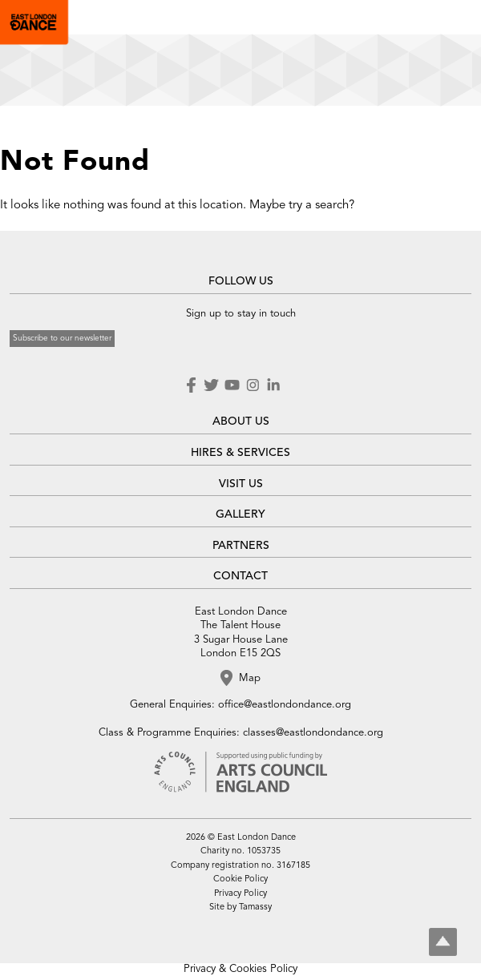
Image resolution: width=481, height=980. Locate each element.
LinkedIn (273, 385)
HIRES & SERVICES (240, 453)
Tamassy (255, 907)
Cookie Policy (240, 879)
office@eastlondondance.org (285, 705)
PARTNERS (241, 546)
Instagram (253, 385)
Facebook (192, 385)
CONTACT (240, 576)
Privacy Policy (240, 894)
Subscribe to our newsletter (62, 338)
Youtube (232, 385)
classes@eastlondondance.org (313, 733)
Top (443, 942)
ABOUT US (241, 421)
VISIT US (241, 484)
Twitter (211, 385)
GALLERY (240, 514)
